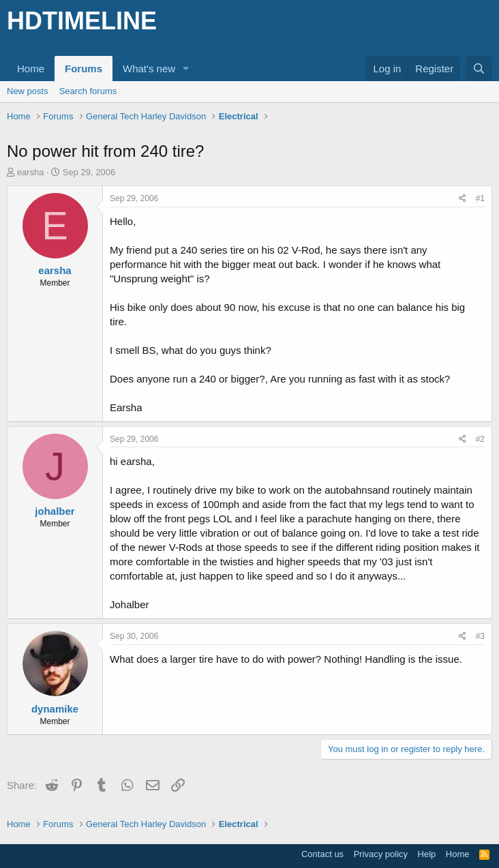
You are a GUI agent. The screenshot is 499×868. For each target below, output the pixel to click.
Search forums (88, 91)
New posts (28, 91)
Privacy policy (381, 854)
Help (427, 854)
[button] (186, 69)
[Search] (479, 69)
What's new (149, 69)
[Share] (463, 199)
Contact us (322, 854)
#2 (480, 439)
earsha (31, 172)
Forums (84, 69)
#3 (480, 636)
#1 (480, 198)
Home (31, 69)
